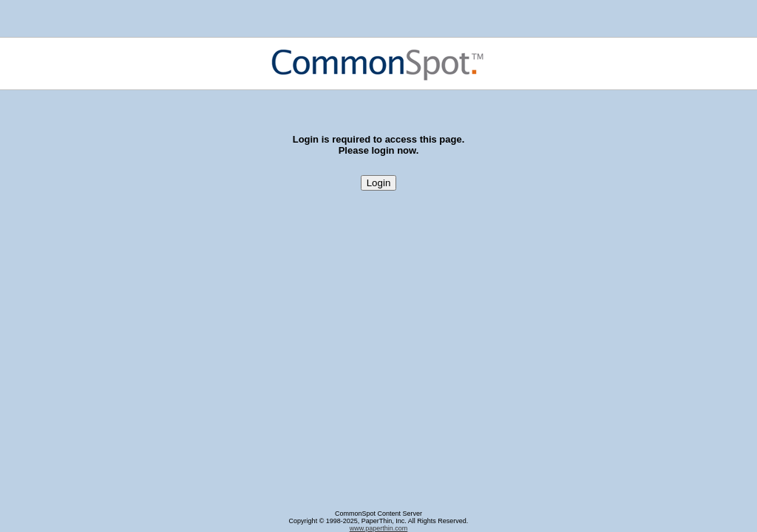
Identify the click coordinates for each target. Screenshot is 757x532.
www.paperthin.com (379, 528)
